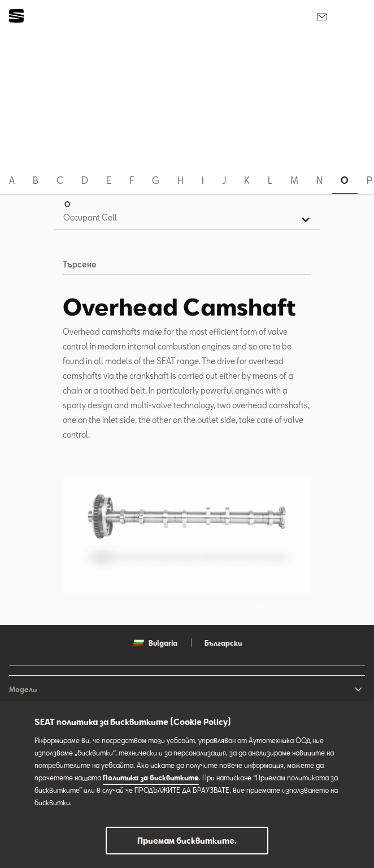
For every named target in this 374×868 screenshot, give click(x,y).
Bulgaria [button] (155, 643)
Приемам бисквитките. (187, 841)
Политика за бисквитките (151, 778)
